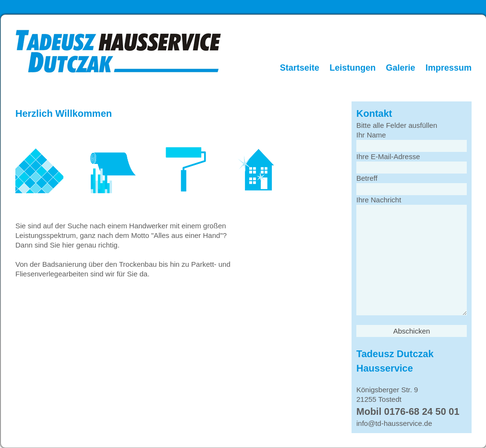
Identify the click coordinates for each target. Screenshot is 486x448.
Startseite (300, 68)
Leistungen (352, 68)
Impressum (449, 68)
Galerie (401, 68)
